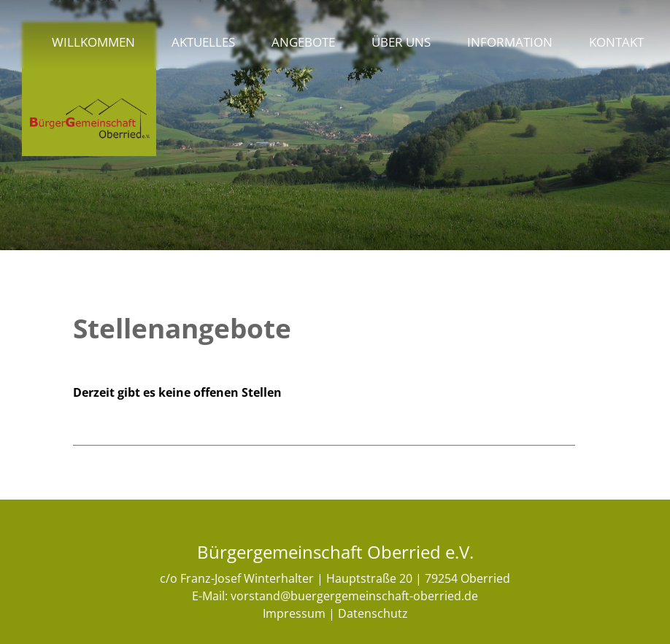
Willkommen (93, 42)
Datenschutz (373, 613)
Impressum (294, 613)
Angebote (303, 42)
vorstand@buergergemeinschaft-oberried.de (354, 596)
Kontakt (616, 42)
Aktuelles (203, 42)
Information (510, 42)
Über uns (401, 42)
